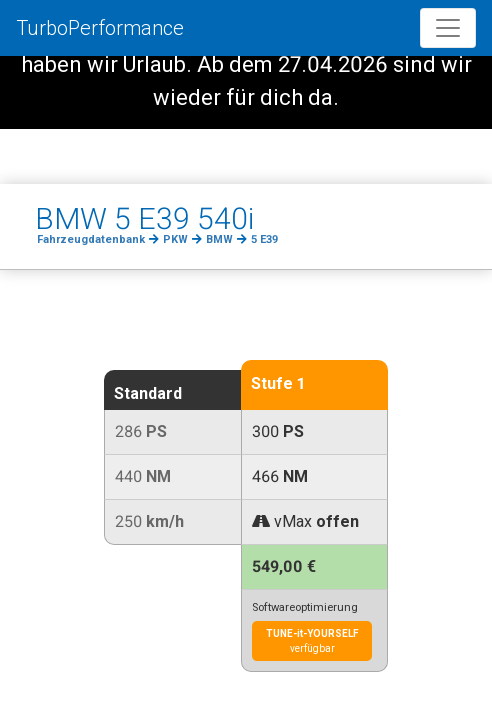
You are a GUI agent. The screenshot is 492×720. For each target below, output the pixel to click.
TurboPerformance (100, 28)
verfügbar (312, 641)
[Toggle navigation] (448, 28)
